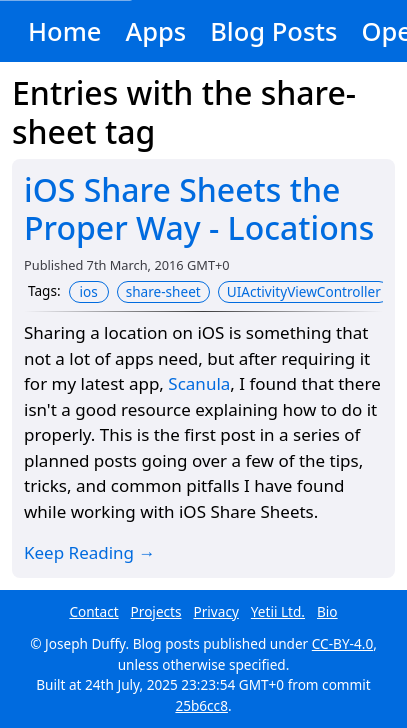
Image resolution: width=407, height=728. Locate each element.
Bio (327, 611)
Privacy (216, 611)
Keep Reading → (90, 552)
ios (89, 291)
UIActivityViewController (304, 291)
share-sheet (163, 291)
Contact (93, 611)
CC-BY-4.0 (342, 643)
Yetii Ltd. (278, 611)
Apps (155, 31)
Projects (156, 611)
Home (64, 31)
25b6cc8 (201, 705)
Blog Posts (273, 31)
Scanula (199, 383)
